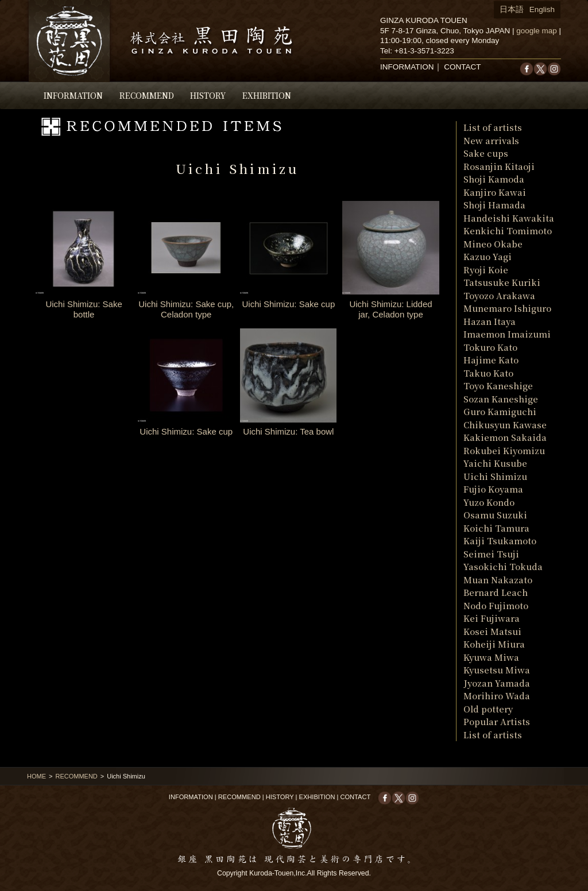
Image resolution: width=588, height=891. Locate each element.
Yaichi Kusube (495, 463)
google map (537, 31)
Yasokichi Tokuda (503, 566)
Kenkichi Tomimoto (508, 231)
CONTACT (462, 67)
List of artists (493, 127)
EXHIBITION (267, 95)
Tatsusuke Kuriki (502, 282)
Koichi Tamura (496, 528)
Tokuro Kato (490, 347)
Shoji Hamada (494, 205)
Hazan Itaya (490, 321)
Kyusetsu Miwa (497, 670)
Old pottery (488, 709)
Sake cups (486, 153)
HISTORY (208, 95)
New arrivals (491, 140)
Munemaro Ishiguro (507, 308)
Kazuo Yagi (488, 256)
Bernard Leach (496, 592)
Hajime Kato (491, 360)
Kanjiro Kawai (495, 192)
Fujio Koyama (493, 489)
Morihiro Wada (497, 696)
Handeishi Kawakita (509, 218)
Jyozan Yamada (497, 683)
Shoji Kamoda (494, 179)
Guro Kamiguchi (500, 411)
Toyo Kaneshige (498, 386)
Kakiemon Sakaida (505, 437)
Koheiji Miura (494, 644)
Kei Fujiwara (492, 618)
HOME (36, 776)
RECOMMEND (147, 95)
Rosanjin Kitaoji (499, 166)
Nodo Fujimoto (496, 605)
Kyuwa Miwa (491, 657)
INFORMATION (73, 95)
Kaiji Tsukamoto (500, 541)
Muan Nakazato (498, 580)
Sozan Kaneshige (501, 399)
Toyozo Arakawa (499, 295)
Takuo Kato (488, 373)
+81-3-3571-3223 (424, 51)
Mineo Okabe (493, 244)
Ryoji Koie (486, 270)
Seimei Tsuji (491, 554)
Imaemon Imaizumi (507, 334)
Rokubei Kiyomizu (504, 450)
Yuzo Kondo (489, 502)
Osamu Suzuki (495, 515)
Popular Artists (497, 721)
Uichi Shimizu (495, 476)
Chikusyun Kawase (505, 425)
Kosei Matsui (492, 631)
